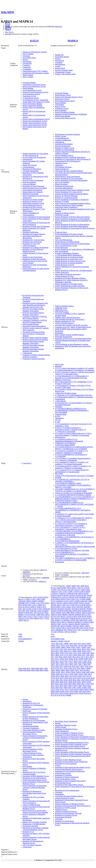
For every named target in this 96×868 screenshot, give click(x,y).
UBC (79, 630)
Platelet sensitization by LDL (65, 321)
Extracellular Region (62, 57)
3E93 (92, 655)
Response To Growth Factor (64, 821)
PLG (90, 618)
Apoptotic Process (61, 163)
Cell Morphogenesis (62, 138)
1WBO (63, 647)
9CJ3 (56, 695)
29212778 (43, 570)
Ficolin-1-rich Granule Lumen (65, 74)
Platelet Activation (61, 184)
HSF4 (71, 603)
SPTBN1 (69, 626)
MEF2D (85, 613)
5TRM (21, 670)
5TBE (89, 688)
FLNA (53, 601)
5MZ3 (80, 686)
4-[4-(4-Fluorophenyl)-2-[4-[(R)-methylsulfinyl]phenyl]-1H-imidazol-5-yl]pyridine (72, 549)
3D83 (75, 655)
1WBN (58, 647)
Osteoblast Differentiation (64, 144)
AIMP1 (69, 586)
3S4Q (75, 676)
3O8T (88, 672)
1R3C (76, 645)
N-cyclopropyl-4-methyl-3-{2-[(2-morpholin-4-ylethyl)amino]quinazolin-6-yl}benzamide (71, 525)
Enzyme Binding (61, 110)
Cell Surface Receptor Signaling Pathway (69, 171)
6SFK (89, 691)
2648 (20, 634)
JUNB (72, 605)
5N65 (53, 688)
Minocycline (59, 364)
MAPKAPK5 (87, 611)
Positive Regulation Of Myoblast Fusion (69, 284)
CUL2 (38, 603)
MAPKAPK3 (77, 611)
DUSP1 (86, 593)
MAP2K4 (54, 609)
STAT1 (53, 628)
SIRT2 (21, 616)
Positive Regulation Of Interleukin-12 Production (72, 200)
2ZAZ (79, 653)
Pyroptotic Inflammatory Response (67, 253)
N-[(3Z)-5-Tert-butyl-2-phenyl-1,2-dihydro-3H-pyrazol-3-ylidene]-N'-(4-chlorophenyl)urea (75, 373)
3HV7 (76, 665)
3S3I (71, 676)
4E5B (70, 680)
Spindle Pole (59, 55)
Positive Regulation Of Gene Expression (69, 178)
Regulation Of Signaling (63, 775)
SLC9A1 (65, 624)
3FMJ (66, 659)
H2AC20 (21, 607)
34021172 (58, 579)
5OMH (84, 688)
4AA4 (88, 678)
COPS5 (82, 592)
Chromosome (27, 63)
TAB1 (81, 628)
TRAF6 (70, 630)
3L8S (87, 667)
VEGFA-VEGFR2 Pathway (64, 323)
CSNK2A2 (62, 593)
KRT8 (58, 607)
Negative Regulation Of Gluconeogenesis (31, 214)
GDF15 (72, 601)
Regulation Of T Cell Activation (33, 240)
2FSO (53, 651)
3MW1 (88, 670)
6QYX (72, 691)
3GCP (62, 661)
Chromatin (26, 56)
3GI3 (89, 661)
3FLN (78, 657)
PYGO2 (27, 615)
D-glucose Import (61, 232)
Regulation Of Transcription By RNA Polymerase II (73, 159)
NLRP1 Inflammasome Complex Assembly (70, 286)
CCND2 (27, 599)
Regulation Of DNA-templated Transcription (70, 157)
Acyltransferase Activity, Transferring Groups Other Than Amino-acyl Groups (36, 101)
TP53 (32, 618)
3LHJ (79, 668)
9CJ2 (53, 695)
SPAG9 (63, 626)
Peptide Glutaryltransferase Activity (35, 123)
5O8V (74, 688)
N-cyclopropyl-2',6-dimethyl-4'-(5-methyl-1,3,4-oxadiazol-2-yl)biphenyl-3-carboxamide (71, 452)
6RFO (76, 691)
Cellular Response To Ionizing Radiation (69, 263)
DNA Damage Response (63, 167)
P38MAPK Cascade (62, 215)
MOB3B (78, 615)
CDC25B (70, 590)
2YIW (70, 653)
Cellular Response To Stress (32, 753)
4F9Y (53, 684)
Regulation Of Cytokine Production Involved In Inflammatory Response (71, 281)
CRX (27, 603)
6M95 (92, 690)
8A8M (71, 693)
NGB (79, 616)
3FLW (92, 657)
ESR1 (73, 599)
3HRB (84, 663)
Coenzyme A (27, 463)
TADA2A (22, 618)
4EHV (79, 682)
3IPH (85, 665)
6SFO (53, 693)
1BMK (66, 644)
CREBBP (22, 603)
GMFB (77, 601)
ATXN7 (40, 597)
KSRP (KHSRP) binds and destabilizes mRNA (71, 329)
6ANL (72, 690)
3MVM (82, 670)
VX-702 (58, 420)
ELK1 (89, 597)
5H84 (33, 668)
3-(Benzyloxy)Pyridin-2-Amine (66, 393)
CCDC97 (86, 588)
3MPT (72, 670)
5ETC (53, 686)
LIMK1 (69, 607)
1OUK (53, 645)
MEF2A (73, 613)
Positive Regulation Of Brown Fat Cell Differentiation (73, 270)
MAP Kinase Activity (62, 99)
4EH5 (57, 682)
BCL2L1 (54, 588)
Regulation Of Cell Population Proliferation (70, 771)
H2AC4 (28, 607)
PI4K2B (73, 618)
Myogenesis (59, 331)
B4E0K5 (54, 641)
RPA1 (48, 615)
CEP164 (76, 592)
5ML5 (66, 686)
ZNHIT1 (74, 632)
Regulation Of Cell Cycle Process (34, 772)
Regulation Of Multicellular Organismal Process (71, 800)
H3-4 (44, 607)
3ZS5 (57, 678)
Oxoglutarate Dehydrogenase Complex (36, 73)
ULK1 (91, 630)
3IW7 (61, 667)
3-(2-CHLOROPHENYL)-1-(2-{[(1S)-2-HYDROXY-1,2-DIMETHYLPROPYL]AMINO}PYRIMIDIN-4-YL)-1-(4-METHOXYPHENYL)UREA (75, 499)
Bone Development (62, 251)
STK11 (30, 616)
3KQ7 (82, 667)
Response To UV (28, 832)
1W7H (80, 645)
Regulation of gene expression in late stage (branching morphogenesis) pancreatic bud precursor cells (35, 305)
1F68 (20, 668)
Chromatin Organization (31, 728)
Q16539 (67, 641)
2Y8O (62, 653)
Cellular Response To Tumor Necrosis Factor (70, 261)
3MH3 (63, 670)
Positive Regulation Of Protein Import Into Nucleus (73, 217)
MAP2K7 (68, 609)
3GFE (85, 661)
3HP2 (76, 663)
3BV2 (92, 653)
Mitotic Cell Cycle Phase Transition (35, 822)
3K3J (74, 667)
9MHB (69, 695)
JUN (68, 605)
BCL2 (87, 586)
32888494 (45, 578)
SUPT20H (75, 628)
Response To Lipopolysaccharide (66, 198)
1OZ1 (67, 645)
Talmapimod (59, 418)
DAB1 (76, 593)
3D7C (29, 668)
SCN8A (91, 622)
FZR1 (29, 605)
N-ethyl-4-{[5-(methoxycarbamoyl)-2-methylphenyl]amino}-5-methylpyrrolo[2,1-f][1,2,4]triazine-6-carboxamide (71, 430)
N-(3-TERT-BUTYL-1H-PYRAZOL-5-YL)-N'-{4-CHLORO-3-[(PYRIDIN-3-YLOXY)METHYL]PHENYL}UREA (72, 481)
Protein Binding (28, 88)
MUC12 (84, 615)
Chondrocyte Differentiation (65, 150)
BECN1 (21, 599)
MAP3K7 (83, 609)
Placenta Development (63, 146)
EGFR (77, 597)
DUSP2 (66, 595)
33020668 (26, 572)
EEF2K (71, 597)
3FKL (61, 657)
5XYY (67, 690)
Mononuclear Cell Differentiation (34, 824)
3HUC (53, 665)
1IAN (75, 644)
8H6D (46, 670)
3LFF (74, 668)
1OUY (58, 645)
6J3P (25, 670)
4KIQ (74, 684)
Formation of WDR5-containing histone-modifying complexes (36, 356)
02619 (53, 636)
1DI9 (71, 644)
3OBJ (58, 674)
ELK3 (53, 599)
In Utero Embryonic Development (34, 157)
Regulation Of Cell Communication (67, 790)
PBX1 (47, 613)
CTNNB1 (32, 603)
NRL (52, 618)
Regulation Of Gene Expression (33, 186)
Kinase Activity (60, 107)
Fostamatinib (59, 562)
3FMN (86, 659)
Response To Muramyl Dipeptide (66, 196)
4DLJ (62, 680)
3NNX (73, 672)
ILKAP (87, 603)
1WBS (68, 647)
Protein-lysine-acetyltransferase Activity (36, 119)
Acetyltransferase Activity (31, 94)
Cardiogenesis (27, 353)
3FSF (90, 659)
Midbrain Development (31, 194)
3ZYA (74, 678)
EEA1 (60, 597)
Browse (8, 24)
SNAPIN (54, 626)
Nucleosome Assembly (30, 826)
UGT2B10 (85, 630)
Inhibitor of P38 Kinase (63, 380)
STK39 (69, 628)
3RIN (62, 676)
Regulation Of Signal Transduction (67, 777)
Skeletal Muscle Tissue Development (68, 177)
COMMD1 (41, 601)
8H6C (42, 670)
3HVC (81, 665)
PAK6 (63, 618)
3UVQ (89, 676)
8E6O (29, 670)
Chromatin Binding (29, 83)
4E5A (66, 680)
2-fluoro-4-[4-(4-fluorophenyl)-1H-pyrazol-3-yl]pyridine (74, 476)
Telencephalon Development (32, 190)
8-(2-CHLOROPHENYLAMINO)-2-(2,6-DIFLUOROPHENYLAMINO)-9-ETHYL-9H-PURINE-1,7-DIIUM (74, 504)
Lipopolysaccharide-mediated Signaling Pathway (72, 194)
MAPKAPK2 (68, 611)
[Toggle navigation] (2, 19)
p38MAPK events (61, 308)
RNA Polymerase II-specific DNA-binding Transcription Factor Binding (35, 811)
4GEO (61, 684)
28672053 (85, 573)
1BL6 (57, 644)
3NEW (53, 672)
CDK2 (38, 599)
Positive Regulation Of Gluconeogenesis (36, 217)
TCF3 (27, 618)
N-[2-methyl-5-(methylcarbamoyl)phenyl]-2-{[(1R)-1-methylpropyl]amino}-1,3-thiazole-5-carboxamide (74, 434)
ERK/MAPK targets (62, 312)
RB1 (78, 620)
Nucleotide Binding (62, 93)
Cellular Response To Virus (64, 276)
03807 (20, 636)
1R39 (72, 645)
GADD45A (59, 601)
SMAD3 (71, 624)
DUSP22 (72, 595)
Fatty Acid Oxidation (62, 182)
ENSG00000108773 (25, 639)
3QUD (53, 676)
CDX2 (65, 592)
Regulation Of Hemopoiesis (32, 791)
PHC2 (67, 618)
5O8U (70, 688)
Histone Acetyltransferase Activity (34, 86)
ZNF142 (67, 632)
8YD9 (86, 693)
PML (52, 620)
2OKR (79, 651)
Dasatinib (58, 366)
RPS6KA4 (71, 622)
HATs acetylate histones (31, 324)
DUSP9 (90, 595)
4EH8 (70, 682)
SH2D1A (54, 624)
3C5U (62, 655)
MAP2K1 (80, 607)
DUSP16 (60, 595)
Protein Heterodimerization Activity (35, 780)
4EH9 (75, 682)
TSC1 (41, 618)
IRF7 (28, 611)
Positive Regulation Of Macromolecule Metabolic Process (75, 737)
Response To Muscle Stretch (65, 213)
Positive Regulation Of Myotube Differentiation (71, 180)
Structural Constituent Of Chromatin (35, 709)
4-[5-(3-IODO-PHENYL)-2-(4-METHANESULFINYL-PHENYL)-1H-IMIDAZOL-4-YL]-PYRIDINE (74, 448)
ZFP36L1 (61, 632)
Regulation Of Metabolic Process (66, 729)
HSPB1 (76, 603)
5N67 (61, 688)
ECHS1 (47, 603)
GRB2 (90, 601)
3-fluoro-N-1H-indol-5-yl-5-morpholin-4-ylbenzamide (73, 493)
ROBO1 (54, 622)
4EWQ (84, 682)
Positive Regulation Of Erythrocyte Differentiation (72, 224)
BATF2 (46, 597)
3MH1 (53, 670)
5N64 (89, 686)
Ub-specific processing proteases (34, 332)
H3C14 (25, 609)
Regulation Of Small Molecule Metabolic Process (33, 250)
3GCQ (66, 661)
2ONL (84, 651)
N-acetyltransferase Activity (32, 90)
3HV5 (67, 665)
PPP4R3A (67, 620)
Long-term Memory (29, 184)
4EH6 (62, 682)
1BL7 (62, 644)
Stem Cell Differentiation (64, 240)
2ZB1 (88, 653)
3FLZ (57, 659)
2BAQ (84, 649)
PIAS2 (78, 618)
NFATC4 (70, 616)
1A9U (53, 644)
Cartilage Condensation (63, 140)
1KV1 (79, 644)
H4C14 (31, 609)
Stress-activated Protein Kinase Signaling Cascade (72, 190)
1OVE (63, 645)
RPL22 (59, 622)
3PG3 (90, 674)
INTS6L (54, 605)
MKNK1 (65, 615)
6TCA (57, 693)
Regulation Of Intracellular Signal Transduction (71, 762)
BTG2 (69, 588)
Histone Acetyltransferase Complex (35, 52)
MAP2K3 (46, 611)
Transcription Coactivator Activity (34, 85)
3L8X (91, 667)
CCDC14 (80, 588)
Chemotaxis (59, 165)
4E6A (74, 680)
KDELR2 (33, 611)
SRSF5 (87, 626)
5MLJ (41, 668)
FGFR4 (83, 599)
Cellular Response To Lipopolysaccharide (69, 257)
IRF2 (24, 611)
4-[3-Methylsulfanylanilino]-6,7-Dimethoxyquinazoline (74, 397)
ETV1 (78, 599)
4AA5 (93, 678)
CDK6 (43, 599)
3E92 (88, 655)
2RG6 (57, 653)
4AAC (53, 680)
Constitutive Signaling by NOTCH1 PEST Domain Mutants (35, 317)
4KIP (70, 684)
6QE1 (67, 691)
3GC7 (57, 661)
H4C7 (41, 609)
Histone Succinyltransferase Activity (35, 121)
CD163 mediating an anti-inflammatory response (72, 344)
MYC (32, 613)
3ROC (67, 676)
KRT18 (53, 607)
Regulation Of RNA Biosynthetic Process (69, 785)
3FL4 (74, 657)
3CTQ (66, 655)
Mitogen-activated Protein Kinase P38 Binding (71, 114)
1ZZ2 (61, 649)
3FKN (65, 657)
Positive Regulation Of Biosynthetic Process (70, 746)
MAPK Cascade (61, 136)
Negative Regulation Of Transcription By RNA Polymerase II (35, 155)
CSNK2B (70, 593)
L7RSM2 (60, 641)
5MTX (70, 686)
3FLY (53, 659)
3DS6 (79, 655)
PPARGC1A (59, 620)
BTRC (74, 588)
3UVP (84, 676)
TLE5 (53, 630)
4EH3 (92, 680)
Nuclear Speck (60, 68)
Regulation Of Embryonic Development (36, 226)
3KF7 (78, 667)
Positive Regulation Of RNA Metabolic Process (71, 744)
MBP (68, 613)
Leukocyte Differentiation (31, 805)
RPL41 (64, 622)
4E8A (83, 680)
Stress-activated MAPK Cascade (66, 246)
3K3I (70, 667)
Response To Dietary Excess (65, 148)
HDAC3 (54, 603)
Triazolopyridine (61, 414)
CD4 (58, 590)
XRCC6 (26, 620)
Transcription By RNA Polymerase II (68, 161)
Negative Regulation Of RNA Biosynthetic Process (33, 750)
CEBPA (28, 601)
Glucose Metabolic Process (64, 155)
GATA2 (34, 605)
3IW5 (53, 667)
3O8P (84, 672)
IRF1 (20, 611)
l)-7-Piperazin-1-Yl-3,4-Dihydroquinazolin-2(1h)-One (73, 395)
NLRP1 (89, 616)
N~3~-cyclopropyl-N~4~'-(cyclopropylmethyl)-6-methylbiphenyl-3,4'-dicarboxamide (72, 471)
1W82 (85, 645)
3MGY (83, 668)
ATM (82, 586)
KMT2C (89, 605)
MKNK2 (72, 615)
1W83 (90, 645)
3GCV (81, 661)
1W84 (53, 647)
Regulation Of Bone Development (34, 259)
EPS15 (69, 599)
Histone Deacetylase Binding (32, 106)
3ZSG (62, 678)
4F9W (89, 682)
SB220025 (59, 407)
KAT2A (34, 41)
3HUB (89, 663)
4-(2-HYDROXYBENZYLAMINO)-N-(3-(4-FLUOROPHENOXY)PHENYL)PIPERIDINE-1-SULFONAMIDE (72, 410)
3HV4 (62, 665)
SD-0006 (58, 478)
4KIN (66, 684)
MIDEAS (54, 615)
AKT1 (35, 597)
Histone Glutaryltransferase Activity (35, 125)
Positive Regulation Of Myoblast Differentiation (71, 226)
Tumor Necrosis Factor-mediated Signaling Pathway (73, 203)
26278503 (26, 576)
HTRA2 (82, 603)
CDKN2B (22, 601)
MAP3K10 (76, 609)
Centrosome (27, 67)
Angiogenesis (60, 142)
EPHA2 (63, 599)
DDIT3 (81, 593)
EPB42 (58, 599)
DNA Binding (27, 766)
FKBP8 (88, 599)
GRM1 (40, 605)
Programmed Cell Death (63, 817)
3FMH (62, 659)
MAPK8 (60, 611)
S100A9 (85, 622)
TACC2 (41, 616)
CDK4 (83, 590)
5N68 (65, 688)
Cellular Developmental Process (66, 811)
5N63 (85, 686)
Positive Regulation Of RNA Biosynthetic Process (32, 733)
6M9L (53, 691)
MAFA (74, 607)
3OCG (67, 674)
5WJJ (57, 690)
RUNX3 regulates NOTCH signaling (35, 338)
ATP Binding (59, 105)
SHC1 (59, 624)
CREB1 (88, 592)
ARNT (74, 586)
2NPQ (74, 651)
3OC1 (62, 674)
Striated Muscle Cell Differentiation (67, 242)
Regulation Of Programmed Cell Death (68, 813)
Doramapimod (60, 399)
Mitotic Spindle (28, 75)
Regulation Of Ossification (64, 186)
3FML (76, 659)
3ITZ (89, 665)
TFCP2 (91, 628)
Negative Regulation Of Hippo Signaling (69, 205)
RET (91, 620)
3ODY (76, 674)
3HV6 (71, 665)
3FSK (53, 661)
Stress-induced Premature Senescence (68, 274)
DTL (42, 603)
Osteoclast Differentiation (64, 188)
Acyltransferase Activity (31, 98)
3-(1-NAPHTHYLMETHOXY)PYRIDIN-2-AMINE (73, 495)
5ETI (61, 686)
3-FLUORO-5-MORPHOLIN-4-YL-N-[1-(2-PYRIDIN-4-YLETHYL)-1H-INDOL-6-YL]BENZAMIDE (75, 559)
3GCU (76, 661)
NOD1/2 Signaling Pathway (65, 306)
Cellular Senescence (62, 272)
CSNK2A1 (54, 593)
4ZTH (88, 684)
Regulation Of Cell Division (32, 242)
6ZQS (62, 693)
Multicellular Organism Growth (33, 203)
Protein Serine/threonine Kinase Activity (69, 97)
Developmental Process (63, 783)
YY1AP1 (54, 632)
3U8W (80, 676)
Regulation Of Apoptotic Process (66, 815)
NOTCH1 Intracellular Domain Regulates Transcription (33, 310)
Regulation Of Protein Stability (33, 200)
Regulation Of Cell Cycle (31, 244)
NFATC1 (63, 616)
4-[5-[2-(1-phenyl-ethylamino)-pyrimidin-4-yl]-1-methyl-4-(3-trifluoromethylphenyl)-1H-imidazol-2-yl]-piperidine (75, 369)
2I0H (65, 651)
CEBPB (34, 601)
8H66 (37, 670)
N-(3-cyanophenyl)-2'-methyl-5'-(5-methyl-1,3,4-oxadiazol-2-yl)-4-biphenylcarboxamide (72, 463)
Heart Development (29, 182)
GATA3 (66, 601)
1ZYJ (57, 649)
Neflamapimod (60, 437)
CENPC (70, 592)
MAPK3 (54, 611)
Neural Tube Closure (30, 165)
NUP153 (58, 618)
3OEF (86, 674)
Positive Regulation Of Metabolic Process (69, 733)
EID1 (20, 605)
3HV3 (58, 665)
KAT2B (83, 605)
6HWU (82, 690)
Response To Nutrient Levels (32, 201)
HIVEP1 (60, 603)
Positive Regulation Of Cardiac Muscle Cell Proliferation (74, 249)
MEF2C (79, 613)
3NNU (58, 672)
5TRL (46, 668)
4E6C (79, 680)
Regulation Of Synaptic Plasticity (34, 234)
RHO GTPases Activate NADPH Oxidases (70, 335)
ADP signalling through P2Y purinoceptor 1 (70, 319)
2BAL (79, 649)
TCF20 (86, 628)
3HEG (62, 663)
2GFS (61, 651)
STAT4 (58, 628)
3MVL (77, 670)
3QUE (58, 676)
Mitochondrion (60, 64)
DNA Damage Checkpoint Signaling (67, 134)
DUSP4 (78, 595)
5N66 (57, 688)
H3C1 (20, 609)
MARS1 (59, 613)
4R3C (83, 684)
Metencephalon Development (33, 192)
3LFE (70, 668)
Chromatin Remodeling (31, 171)
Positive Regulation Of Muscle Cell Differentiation (72, 244)
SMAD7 (77, 624)
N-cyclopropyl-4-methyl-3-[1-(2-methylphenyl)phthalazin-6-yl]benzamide (69, 440)
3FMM (81, 659)
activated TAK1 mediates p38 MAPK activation (71, 325)
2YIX (75, 653)
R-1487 (58, 422)
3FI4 (57, 657)
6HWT (77, 690)
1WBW (84, 647)
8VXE (76, 693)
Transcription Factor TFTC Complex (35, 71)
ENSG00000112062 (58, 639)
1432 (52, 634)
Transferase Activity (29, 96)
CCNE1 (33, 599)
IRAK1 (59, 605)
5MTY (75, 686)
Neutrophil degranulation (64, 337)
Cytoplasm (26, 65)
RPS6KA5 (78, 622)
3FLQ (83, 657)
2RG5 (53, 653)
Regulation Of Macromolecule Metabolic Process (33, 842)
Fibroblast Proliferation (31, 232)
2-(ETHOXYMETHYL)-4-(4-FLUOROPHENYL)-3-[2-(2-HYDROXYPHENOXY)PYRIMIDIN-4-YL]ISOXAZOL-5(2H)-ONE (74, 533)
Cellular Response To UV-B (64, 265)
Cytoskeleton (27, 69)
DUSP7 (84, 595)
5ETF (57, 686)
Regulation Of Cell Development (34, 720)
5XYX (62, 690)
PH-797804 (59, 474)
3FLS (87, 657)
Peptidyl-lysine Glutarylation (32, 257)
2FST (57, 651)
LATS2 (39, 611)
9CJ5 (64, 695)
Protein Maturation (61, 247)
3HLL (71, 663)
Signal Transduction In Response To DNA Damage (72, 219)
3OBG (53, 674)
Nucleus (25, 60)
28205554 (58, 27)
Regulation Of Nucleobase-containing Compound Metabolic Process (35, 829)
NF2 (35, 613)
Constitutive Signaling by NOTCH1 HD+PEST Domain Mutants (35, 321)
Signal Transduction (62, 169)
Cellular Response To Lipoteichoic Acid (69, 259)
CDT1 (60, 592)
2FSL (88, 649)
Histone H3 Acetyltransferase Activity (35, 92)
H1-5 (44, 605)
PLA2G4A (85, 618)
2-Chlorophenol (60, 401)
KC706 (57, 416)
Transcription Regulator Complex (34, 730)
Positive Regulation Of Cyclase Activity (69, 192)
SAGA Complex (28, 54)
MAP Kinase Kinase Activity (65, 101)
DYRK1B (54, 597)
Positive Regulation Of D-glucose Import (69, 234)
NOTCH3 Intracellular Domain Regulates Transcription (33, 342)
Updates (8, 30)
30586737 (42, 582)
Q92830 (21, 641)
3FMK (71, 659)
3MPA (67, 670)
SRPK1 (82, 626)
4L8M (79, 684)
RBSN (82, 620)
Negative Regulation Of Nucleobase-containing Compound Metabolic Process (35, 738)
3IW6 (57, 667)
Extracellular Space (29, 58)
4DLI (57, 680)
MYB (27, 613)
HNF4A (66, 603)
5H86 (37, 668)
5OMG (79, 688)
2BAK (74, 649)
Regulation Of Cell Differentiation (34, 778)
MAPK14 (73, 41)
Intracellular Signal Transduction (66, 207)
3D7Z (71, 655)
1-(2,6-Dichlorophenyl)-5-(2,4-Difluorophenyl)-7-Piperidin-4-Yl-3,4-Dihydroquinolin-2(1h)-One (72, 377)
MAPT (53, 613)
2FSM (93, 649)
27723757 (33, 580)
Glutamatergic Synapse (63, 72)
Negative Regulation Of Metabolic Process (70, 804)
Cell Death (59, 819)
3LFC (61, 668)
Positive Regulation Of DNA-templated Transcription (73, 754)
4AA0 (84, 678)
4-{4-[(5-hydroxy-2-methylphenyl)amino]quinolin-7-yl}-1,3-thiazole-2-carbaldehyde (73, 459)
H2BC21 (34, 607)
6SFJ (84, 691)
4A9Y (79, 678)
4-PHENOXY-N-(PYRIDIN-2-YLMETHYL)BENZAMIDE (66, 444)
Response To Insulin (62, 201)
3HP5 (80, 663)
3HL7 (67, 663)
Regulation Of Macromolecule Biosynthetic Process (73, 767)
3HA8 (53, 663)
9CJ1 (90, 693)
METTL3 (91, 613)
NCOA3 (54, 616)
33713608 (64, 575)
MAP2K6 (61, 609)
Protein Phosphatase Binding (32, 104)
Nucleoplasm (27, 62)
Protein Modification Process (32, 205)
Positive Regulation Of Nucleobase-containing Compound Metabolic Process (35, 788)
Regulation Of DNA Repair (32, 169)
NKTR (84, 616)
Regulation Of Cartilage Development (35, 247)
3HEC (57, 663)
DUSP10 (54, 595)
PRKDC (21, 615)
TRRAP (36, 618)
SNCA (25, 616)
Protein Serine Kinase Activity (65, 118)
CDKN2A (54, 592)
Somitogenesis (27, 159)
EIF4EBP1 (83, 597)
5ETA (92, 684)
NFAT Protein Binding (63, 116)
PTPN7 (73, 620)
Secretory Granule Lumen (64, 70)
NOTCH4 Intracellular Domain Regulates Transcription (33, 350)
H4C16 (36, 609)
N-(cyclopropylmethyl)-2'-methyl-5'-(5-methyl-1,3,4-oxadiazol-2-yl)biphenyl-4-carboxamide (73, 467)
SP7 (59, 626)
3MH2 (58, 670)
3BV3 (53, 655)
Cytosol (58, 66)
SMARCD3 (85, 624)
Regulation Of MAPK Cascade (66, 808)
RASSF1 (33, 615)
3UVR (53, 678)
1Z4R (24, 668)
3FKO (70, 657)
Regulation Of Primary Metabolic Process (69, 735)
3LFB (57, 668)
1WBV (78, 647)
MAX (64, 613)
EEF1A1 (65, 597)
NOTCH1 (41, 613)
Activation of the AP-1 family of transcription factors (73, 327)
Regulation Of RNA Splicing (32, 207)
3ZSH (66, 678)
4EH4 (53, 682)
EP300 (25, 605)
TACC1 (36, 616)
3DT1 (84, 655)
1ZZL (66, 649)
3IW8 (66, 667)
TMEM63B (59, 630)
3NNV (63, 672)
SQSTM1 (76, 626)
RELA (43, 615)
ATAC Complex (28, 77)
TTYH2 (47, 618)
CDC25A (64, 590)
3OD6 (71, 674)
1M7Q (89, 644)
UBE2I (21, 620)
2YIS (66, 653)
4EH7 (66, 682)
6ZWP (66, 693)
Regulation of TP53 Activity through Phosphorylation (73, 339)
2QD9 (89, 651)
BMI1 (65, 588)
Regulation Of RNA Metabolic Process (36, 776)
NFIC (75, 616)
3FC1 (53, 657)
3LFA (53, 668)
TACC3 (47, 616)
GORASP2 (84, 601)
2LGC (70, 651)
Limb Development (29, 246)
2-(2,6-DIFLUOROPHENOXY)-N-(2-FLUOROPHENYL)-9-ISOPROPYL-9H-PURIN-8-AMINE (73, 510)
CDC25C (77, 590)
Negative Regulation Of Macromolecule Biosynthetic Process (36, 838)
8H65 (33, 670)
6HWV (87, 690)
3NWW (79, 672)
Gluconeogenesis (28, 167)
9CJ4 (60, 695)
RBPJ (39, 615)
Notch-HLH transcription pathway (34, 326)
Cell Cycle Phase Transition (32, 845)
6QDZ (62, 691)
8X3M (81, 693)
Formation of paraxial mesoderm (34, 359)
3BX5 (57, 655)
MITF (60, 615)
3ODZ (81, 674)
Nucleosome (27, 711)
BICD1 (60, 588)
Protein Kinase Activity (63, 95)
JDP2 (64, 605)
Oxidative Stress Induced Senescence (68, 317)
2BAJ (70, 649)
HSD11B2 (47, 609)
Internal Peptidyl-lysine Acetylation (35, 188)
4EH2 (87, 680)
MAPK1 (90, 609)
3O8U (92, 672)
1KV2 (84, 644)
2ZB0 (84, 653)
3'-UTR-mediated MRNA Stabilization (68, 255)
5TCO (53, 690)
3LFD (66, 668)
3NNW (68, 672)
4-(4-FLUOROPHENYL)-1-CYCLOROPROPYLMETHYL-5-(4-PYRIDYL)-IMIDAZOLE (72, 554)
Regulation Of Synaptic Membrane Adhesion (70, 278)
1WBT (73, 647)
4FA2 (57, 684)
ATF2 (78, 586)
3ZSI (70, 678)
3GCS (71, 661)
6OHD (58, 691)
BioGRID (8, 34)
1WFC (89, 647)
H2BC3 (40, 607)
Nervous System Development (33, 180)
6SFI (81, 691)
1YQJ (53, 649)
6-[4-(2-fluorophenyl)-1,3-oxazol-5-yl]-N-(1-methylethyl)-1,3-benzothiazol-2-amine (70, 528)
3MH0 (88, 668)
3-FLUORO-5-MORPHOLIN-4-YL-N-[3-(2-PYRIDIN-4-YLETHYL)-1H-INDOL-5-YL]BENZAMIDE (75, 490)
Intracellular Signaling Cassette (66, 725)
